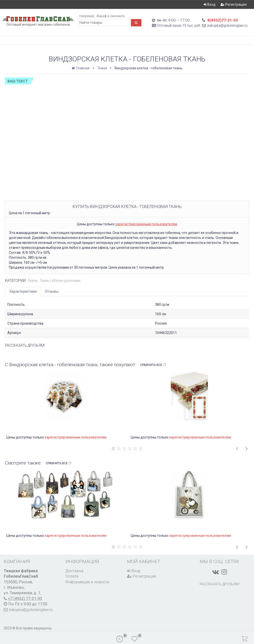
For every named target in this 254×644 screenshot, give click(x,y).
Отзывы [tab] (52, 291)
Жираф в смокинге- (110, 16)
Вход (210, 4)
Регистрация (234, 4)
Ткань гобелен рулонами (60, 281)
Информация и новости (87, 582)
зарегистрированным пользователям (146, 224)
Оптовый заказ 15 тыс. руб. (179, 26)
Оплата (72, 576)
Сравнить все (153, 365)
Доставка (74, 571)
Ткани (102, 68)
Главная (81, 68)
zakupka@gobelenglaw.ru (227, 26)
